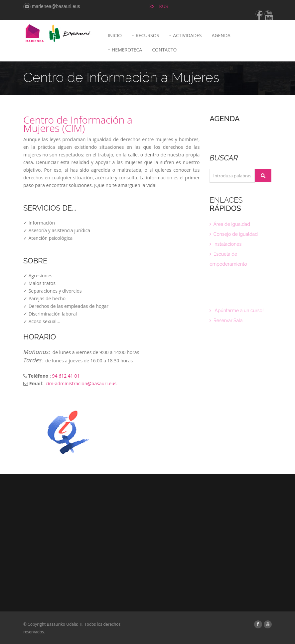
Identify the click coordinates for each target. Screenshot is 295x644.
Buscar (263, 176)
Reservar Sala (226, 321)
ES (153, 6)
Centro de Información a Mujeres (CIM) (78, 124)
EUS (163, 6)
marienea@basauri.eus (52, 6)
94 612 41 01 (66, 376)
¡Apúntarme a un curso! (236, 311)
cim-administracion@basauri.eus (81, 383)
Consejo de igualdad (234, 234)
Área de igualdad (230, 224)
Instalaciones (225, 244)
